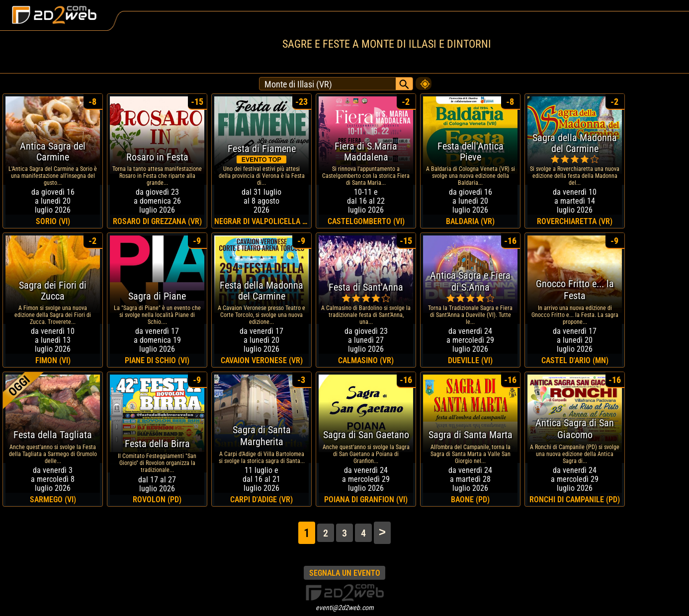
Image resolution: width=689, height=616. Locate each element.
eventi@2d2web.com (345, 608)
